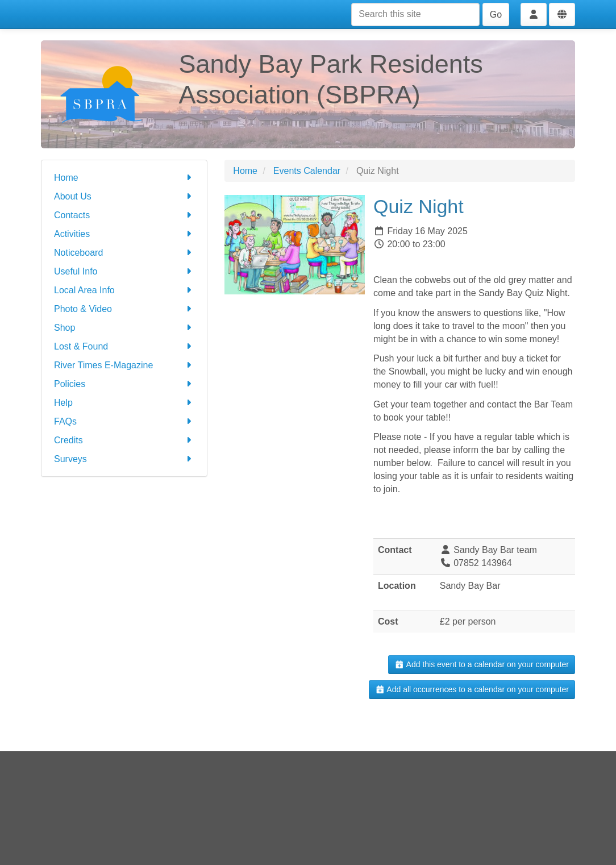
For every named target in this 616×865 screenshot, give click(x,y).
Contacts (124, 215)
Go (496, 14)
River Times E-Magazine (124, 365)
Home (124, 178)
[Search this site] (415, 14)
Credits (124, 440)
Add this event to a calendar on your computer (482, 664)
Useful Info (124, 271)
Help (124, 403)
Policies (124, 384)
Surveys (124, 459)
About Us (124, 196)
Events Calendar (307, 171)
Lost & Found (124, 346)
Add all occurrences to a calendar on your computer (472, 689)
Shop (124, 328)
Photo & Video (124, 309)
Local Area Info (124, 290)
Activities (124, 234)
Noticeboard (124, 253)
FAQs (124, 421)
